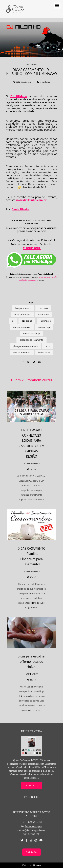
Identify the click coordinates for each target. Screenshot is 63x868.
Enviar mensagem (33, 826)
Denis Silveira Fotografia (48, 277)
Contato (31, 852)
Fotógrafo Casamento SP (29, 280)
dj (13, 321)
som (48, 346)
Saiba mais (32, 786)
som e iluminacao (22, 353)
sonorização (44, 353)
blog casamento (23, 308)
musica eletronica (22, 327)
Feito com (32, 865)
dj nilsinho (27, 321)
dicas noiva (44, 314)
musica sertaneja (31, 333)
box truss (43, 308)
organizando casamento (32, 340)
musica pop (44, 327)
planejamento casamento (26, 346)
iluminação (45, 321)
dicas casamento (22, 314)
